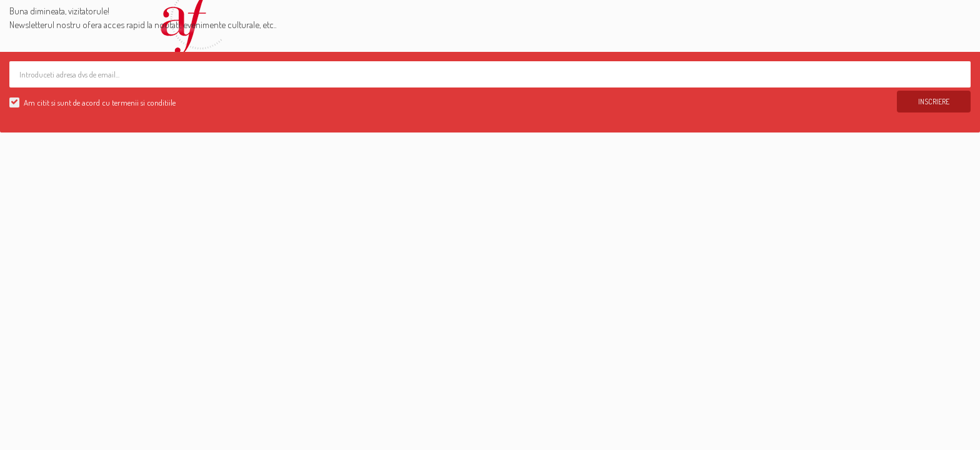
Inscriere (934, 102)
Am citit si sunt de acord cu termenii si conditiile (100, 102)
